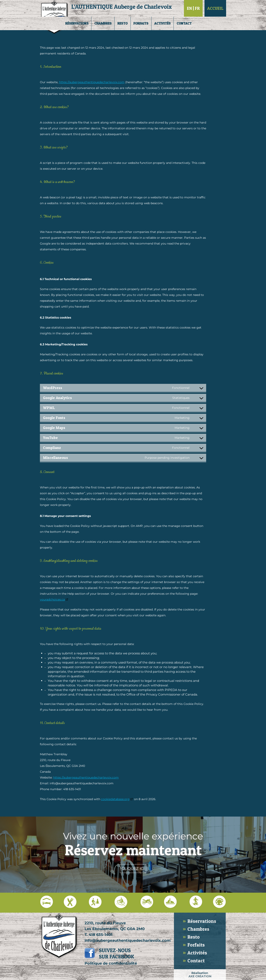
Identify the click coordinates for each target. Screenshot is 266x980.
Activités (162, 23)
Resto (123, 23)
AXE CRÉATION (200, 976)
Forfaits (141, 23)
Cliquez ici (133, 869)
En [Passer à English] (189, 8)
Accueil (215, 8)
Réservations (77, 23)
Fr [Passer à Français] (197, 8)
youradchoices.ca (52, 599)
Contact (184, 23)
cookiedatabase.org (115, 799)
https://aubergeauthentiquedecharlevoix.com (92, 82)
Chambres (103, 23)
